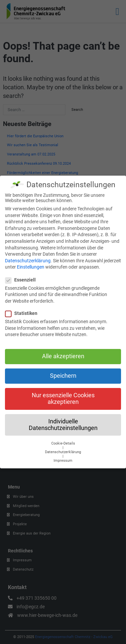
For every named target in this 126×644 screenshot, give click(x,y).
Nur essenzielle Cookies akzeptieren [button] (63, 396)
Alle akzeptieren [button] (63, 353)
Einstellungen (31, 264)
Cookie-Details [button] (63, 440)
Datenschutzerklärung (28, 258)
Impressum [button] (63, 458)
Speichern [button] (63, 373)
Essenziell (22, 277)
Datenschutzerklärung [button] (63, 449)
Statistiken (23, 310)
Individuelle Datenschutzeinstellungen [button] (63, 422)
